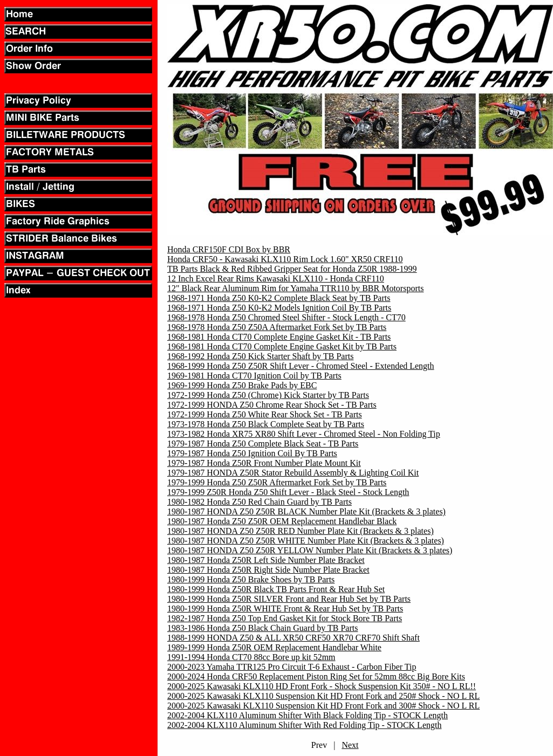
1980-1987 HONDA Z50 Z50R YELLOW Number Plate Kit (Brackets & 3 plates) (310, 550)
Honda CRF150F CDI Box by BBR (229, 249)
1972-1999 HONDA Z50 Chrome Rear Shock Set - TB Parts (272, 405)
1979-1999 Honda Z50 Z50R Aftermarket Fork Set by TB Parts (277, 482)
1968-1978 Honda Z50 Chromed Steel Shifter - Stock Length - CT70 (286, 317)
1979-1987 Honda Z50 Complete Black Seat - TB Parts (263, 444)
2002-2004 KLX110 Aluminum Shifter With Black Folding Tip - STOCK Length (308, 715)
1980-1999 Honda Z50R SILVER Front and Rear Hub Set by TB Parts (289, 599)
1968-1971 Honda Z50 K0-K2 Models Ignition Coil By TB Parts (279, 308)
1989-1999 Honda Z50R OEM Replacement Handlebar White (274, 647)
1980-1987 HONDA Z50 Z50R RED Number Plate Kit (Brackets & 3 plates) (301, 531)
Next (350, 745)
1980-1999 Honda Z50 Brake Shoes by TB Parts (251, 579)
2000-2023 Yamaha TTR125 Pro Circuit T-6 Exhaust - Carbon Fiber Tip (292, 667)
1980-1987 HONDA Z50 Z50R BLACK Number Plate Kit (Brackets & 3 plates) (306, 511)
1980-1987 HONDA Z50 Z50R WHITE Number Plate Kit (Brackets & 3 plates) (306, 541)
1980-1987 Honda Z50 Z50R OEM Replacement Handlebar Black (282, 521)
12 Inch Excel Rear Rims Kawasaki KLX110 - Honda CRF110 (276, 279)
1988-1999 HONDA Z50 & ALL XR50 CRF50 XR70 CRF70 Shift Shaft (293, 638)
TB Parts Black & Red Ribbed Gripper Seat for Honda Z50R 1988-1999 (292, 269)
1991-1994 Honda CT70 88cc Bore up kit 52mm (251, 657)
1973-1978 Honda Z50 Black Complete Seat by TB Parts (266, 424)
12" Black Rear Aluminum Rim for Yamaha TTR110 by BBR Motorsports (295, 288)
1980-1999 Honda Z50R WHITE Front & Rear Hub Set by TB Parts (285, 609)
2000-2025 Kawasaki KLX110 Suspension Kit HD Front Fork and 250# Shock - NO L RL (323, 696)
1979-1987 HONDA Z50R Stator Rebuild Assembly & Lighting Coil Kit (293, 473)
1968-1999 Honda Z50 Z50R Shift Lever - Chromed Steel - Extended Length (301, 366)
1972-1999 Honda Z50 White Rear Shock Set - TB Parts (265, 414)
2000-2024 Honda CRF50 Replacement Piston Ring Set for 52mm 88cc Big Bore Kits (316, 676)
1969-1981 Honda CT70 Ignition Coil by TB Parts (254, 376)
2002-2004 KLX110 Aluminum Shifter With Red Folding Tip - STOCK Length (304, 725)
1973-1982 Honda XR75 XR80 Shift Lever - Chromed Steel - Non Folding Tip (304, 434)
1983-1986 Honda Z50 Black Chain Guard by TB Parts (262, 628)
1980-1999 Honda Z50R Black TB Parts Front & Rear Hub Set (276, 589)
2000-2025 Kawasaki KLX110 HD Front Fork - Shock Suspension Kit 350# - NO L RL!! (322, 686)
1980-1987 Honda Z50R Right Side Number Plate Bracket (268, 570)
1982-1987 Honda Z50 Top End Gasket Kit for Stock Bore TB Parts (285, 618)
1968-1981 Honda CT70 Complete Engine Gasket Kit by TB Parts (282, 346)
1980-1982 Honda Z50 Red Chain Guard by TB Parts (260, 502)
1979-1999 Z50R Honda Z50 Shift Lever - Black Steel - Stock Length (288, 492)
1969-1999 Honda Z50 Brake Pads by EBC (242, 385)
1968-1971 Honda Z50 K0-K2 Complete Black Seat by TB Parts (279, 298)
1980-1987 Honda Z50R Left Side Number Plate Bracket (266, 560)
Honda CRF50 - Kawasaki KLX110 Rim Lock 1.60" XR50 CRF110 (285, 259)
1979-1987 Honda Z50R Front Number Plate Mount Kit (264, 463)
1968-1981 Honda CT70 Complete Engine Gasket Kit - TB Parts (279, 337)
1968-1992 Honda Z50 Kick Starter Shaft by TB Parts (260, 356)
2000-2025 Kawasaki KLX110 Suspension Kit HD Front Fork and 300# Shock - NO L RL (323, 706)
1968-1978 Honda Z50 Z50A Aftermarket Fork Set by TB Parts (277, 327)
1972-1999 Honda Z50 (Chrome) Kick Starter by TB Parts (268, 395)
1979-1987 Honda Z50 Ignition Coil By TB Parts (252, 453)
